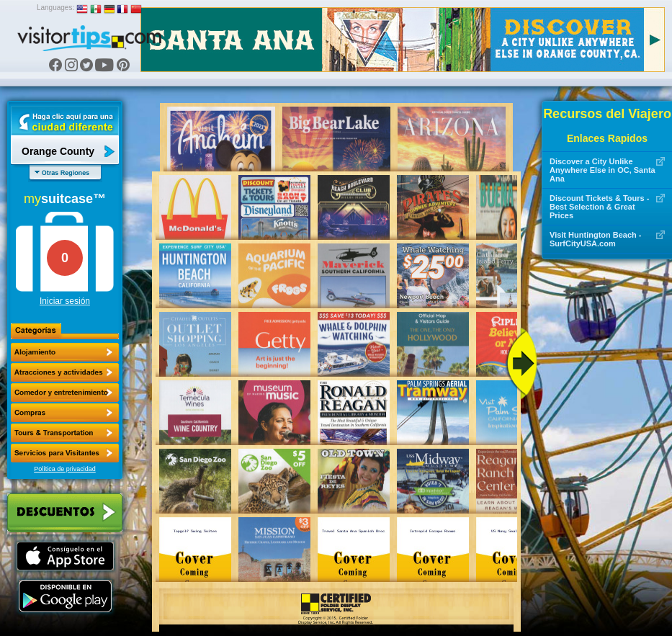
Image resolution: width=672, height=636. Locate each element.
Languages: (55, 8)
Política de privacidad (65, 469)
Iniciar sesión (65, 301)
